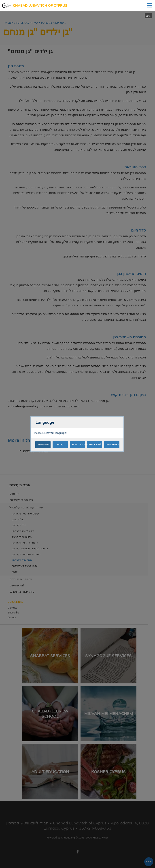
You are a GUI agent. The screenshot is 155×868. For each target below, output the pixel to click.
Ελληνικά (113, 445)
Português (79, 445)
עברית (60, 445)
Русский (95, 445)
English (43, 445)
